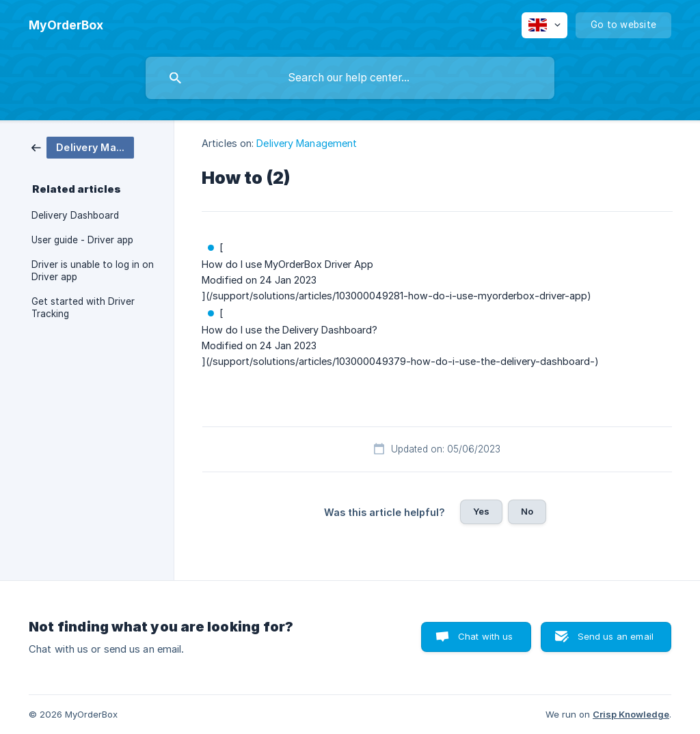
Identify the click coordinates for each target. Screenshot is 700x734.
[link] (83, 147)
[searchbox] (350, 78)
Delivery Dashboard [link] (75, 215)
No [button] (527, 511)
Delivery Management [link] (307, 143)
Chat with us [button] (486, 636)
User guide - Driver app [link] (82, 240)
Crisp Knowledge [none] (631, 714)
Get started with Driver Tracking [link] (83, 308)
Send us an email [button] (616, 636)
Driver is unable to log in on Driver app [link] (93, 271)
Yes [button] (481, 511)
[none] (66, 25)
